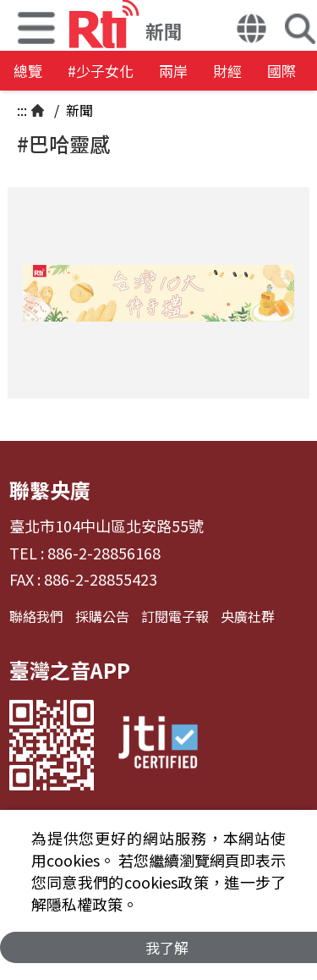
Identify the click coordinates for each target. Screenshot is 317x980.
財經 (227, 71)
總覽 (28, 71)
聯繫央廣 (50, 490)
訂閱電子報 (175, 616)
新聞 (78, 110)
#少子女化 (101, 71)
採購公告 (102, 616)
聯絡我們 (36, 616)
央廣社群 (248, 616)
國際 (281, 71)
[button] (251, 30)
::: (22, 110)
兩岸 (173, 71)
